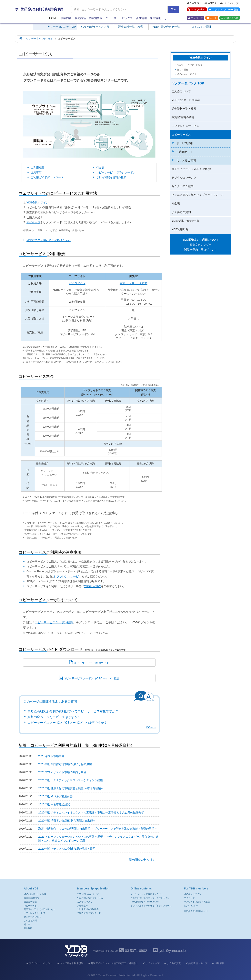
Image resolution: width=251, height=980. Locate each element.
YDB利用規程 (92, 586)
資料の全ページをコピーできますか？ (54, 717)
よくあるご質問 (201, 27)
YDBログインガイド (186, 74)
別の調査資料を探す (142, 860)
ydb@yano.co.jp (173, 951)
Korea (210, 3)
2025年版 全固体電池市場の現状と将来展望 (65, 764)
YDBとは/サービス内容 (95, 27)
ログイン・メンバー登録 (224, 10)
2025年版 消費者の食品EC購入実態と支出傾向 (67, 821)
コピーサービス (181, 135)
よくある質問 (30, 920)
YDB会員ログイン (38, 202)
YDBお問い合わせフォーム (90, 898)
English (194, 3)
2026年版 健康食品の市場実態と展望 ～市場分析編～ (71, 788)
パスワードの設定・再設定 (190, 65)
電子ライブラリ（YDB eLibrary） (192, 169)
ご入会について (181, 91)
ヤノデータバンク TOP (62, 27)
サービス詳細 (185, 143)
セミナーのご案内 (183, 186)
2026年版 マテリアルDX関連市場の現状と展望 (67, 849)
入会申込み (82, 906)
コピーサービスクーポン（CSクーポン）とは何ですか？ (67, 723)
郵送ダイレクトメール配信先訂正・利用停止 (113, 963)
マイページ (196, 18)
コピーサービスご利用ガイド (89, 662)
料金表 (100, 168)
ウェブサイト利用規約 (70, 963)
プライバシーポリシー (39, 963)
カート (212, 18)
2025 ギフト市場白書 (51, 756)
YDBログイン (77, 283)
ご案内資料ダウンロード (89, 913)
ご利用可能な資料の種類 (111, 177)
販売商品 (80, 18)
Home (53, 18)
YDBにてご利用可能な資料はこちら (49, 240)
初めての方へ (197, 10)
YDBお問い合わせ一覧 (166, 27)
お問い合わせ (230, 18)
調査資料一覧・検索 (131, 27)
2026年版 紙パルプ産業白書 (55, 796)
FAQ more (151, 727)
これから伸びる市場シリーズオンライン (150, 898)
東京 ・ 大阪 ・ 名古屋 (134, 283)
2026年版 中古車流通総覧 (54, 804)
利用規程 (28, 928)
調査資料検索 (30, 902)
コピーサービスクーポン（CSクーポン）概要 (89, 678)
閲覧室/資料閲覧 (32, 898)
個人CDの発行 (191, 906)
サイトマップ (229, 3)
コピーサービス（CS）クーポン (116, 172)
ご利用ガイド (185, 152)
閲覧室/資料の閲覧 (183, 117)
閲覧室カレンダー (201, 245)
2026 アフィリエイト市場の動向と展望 (62, 772)
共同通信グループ (196, 963)
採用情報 (155, 18)
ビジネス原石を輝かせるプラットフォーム (198, 195)
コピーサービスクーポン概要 (54, 622)
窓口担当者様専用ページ (196, 911)
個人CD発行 (182, 70)
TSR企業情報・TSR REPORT (145, 902)
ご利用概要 (37, 168)
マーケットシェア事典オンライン (147, 894)
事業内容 (66, 18)
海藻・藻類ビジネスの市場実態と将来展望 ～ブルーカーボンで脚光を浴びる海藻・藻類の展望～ (98, 829)
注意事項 (36, 172)
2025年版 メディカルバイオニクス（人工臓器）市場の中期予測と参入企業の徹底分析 (91, 812)
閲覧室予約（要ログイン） (201, 250)
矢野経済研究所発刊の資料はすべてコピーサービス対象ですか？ (73, 711)
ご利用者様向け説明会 (88, 909)
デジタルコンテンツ (184, 178)
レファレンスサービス (68, 576)
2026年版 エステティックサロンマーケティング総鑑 (70, 780)
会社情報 (141, 18)
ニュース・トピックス (119, 18)
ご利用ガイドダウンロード (47, 177)
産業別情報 (95, 18)
